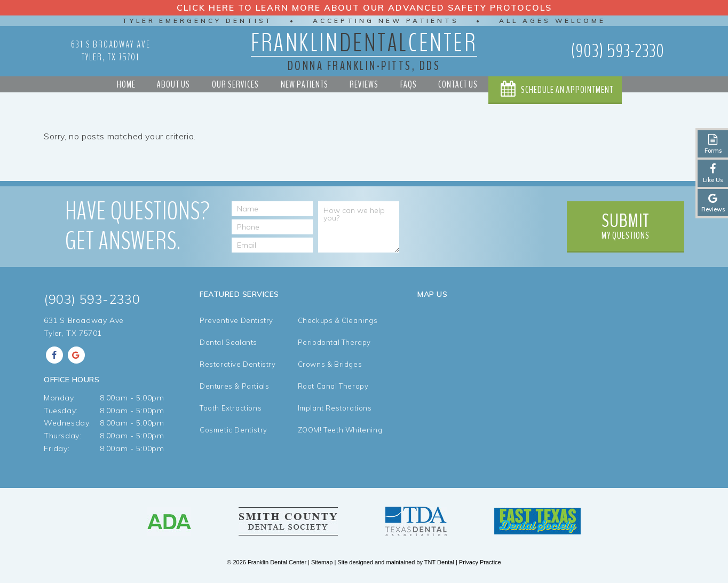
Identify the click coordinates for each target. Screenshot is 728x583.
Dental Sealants (228, 342)
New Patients (304, 84)
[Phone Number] (272, 227)
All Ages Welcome (553, 21)
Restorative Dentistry (238, 364)
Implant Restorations (335, 408)
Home (126, 84)
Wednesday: (68, 423)
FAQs (409, 84)
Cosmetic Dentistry (234, 430)
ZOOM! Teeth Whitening (340, 430)
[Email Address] (272, 245)
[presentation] (480, 222)
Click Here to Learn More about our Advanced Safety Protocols (364, 7)
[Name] (272, 209)
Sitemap (322, 562)
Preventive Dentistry (236, 321)
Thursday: (62, 436)
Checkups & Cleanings (338, 321)
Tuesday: (61, 411)
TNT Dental (439, 562)
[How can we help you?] (359, 227)
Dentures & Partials (234, 386)
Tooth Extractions (231, 408)
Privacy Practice (480, 562)
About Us (173, 84)
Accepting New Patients (386, 21)
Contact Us (458, 84)
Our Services (235, 84)
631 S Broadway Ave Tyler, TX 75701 (111, 51)
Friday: (57, 448)
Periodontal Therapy (334, 342)
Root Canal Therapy (333, 386)
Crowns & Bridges (330, 364)
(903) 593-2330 (618, 51)
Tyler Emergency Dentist (197, 21)
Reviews (364, 84)
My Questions (626, 225)
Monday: (60, 398)
